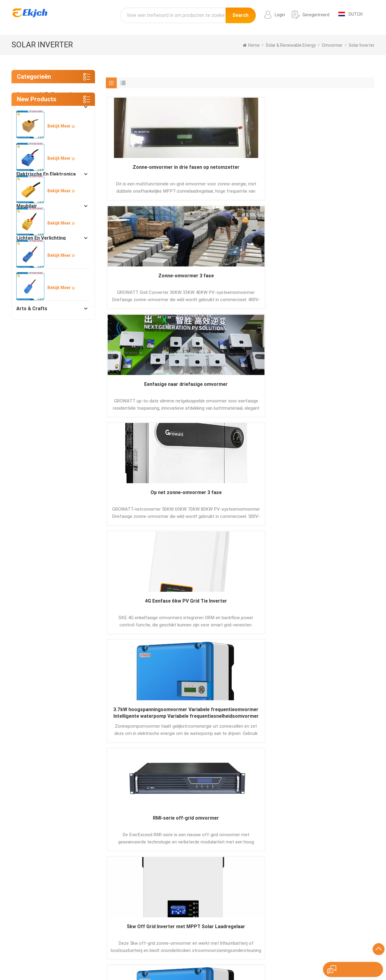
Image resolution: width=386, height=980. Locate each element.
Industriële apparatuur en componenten (45, 155)
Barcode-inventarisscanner (244, 925)
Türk (275, 960)
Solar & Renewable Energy (46, 190)
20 (267, 665)
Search (240, 17)
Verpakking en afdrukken (45, 277)
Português (105, 960)
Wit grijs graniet (233, 934)
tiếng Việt (319, 960)
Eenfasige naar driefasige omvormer (274, 171)
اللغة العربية (235, 960)
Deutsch (127, 960)
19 (253, 665)
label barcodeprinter (238, 917)
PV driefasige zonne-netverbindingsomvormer (206, 610)
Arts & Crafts (32, 309)
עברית (363, 960)
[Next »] (280, 664)
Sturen (83, 840)
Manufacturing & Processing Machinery (49, 132)
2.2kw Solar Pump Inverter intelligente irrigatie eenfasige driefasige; (342, 391)
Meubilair (27, 206)
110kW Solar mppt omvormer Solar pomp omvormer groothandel (274, 391)
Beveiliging (28, 222)
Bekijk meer (57, 360)
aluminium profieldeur (239, 908)
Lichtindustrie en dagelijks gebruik (46, 257)
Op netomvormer (206, 497)
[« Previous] (115, 664)
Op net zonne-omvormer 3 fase (342, 171)
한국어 (214, 960)
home (251, 45)
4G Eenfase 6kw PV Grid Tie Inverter (138, 281)
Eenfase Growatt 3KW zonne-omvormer (274, 610)
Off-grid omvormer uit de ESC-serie (206, 391)
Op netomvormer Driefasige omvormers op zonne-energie (138, 501)
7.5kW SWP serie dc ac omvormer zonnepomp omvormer (138, 610)
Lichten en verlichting (41, 238)
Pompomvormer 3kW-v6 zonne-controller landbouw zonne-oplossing (138, 391)
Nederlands (295, 960)
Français (147, 960)
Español (83, 960)
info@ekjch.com (329, 923)
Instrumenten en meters (44, 293)
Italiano (167, 960)
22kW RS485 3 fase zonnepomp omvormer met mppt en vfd (274, 501)
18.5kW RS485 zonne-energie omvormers (342, 500)
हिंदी (181, 960)
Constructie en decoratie (45, 94)
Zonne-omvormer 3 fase (206, 171)
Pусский (196, 960)
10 (228, 665)
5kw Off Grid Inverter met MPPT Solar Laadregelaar (342, 281)
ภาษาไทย (258, 960)
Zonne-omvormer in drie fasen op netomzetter (138, 171)
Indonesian (343, 960)
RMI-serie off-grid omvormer (274, 281)
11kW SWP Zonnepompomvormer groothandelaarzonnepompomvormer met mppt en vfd (342, 610)
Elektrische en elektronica (46, 174)
